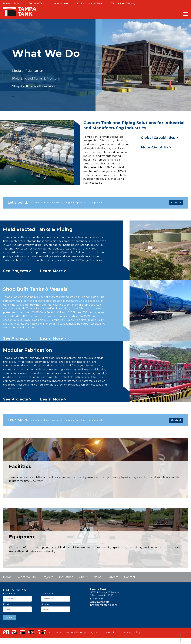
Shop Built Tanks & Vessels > (34, 86)
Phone (45, 604)
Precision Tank (37, 3)
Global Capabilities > (160, 138)
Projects (47, 577)
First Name (9, 594)
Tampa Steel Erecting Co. (125, 3)
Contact (176, 203)
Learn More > (53, 271)
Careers (113, 577)
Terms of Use (111, 633)
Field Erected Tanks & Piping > (36, 78)
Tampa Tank (61, 3)
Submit (9, 618)
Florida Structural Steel (90, 3)
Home (7, 577)
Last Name (48, 594)
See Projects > (17, 271)
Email (6, 604)
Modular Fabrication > (29, 71)
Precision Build (11, 3)
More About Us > (156, 147)
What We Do (27, 577)
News (98, 577)
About (83, 577)
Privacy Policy (132, 633)
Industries (66, 577)
